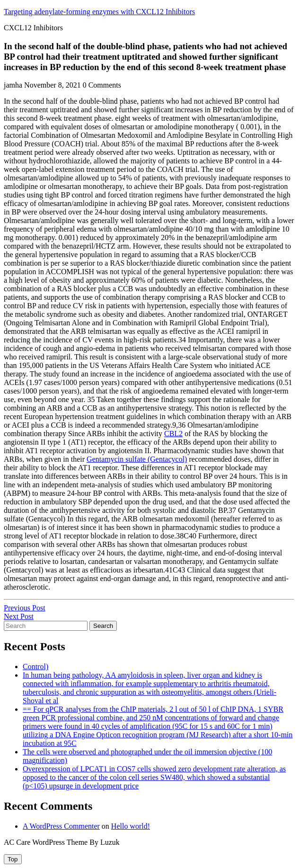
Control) (35, 667)
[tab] (13, 859)
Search (103, 626)
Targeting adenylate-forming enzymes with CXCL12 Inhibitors (99, 12)
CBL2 (173, 434)
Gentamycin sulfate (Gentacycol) (137, 459)
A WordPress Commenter (61, 826)
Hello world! (131, 826)
